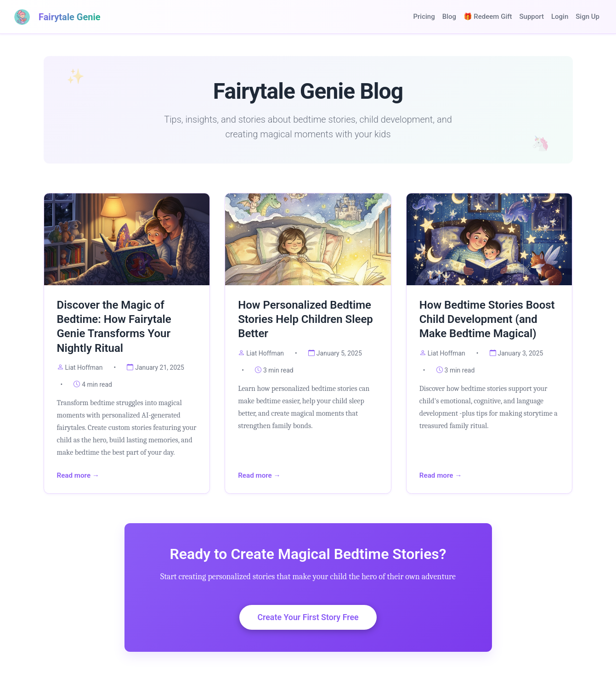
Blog (449, 17)
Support (532, 17)
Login (560, 17)
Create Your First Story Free (308, 618)
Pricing (424, 17)
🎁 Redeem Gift (488, 17)
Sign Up (588, 17)
